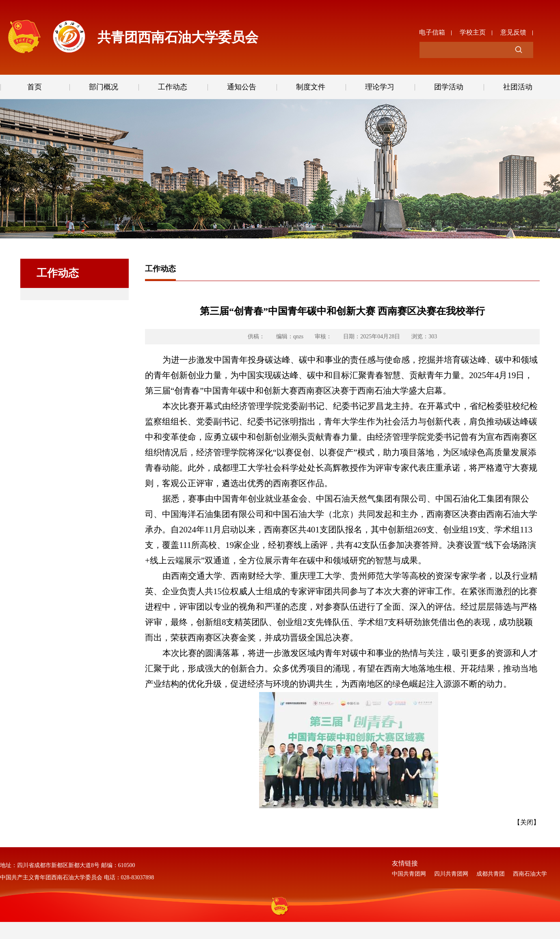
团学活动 (449, 87)
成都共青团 (491, 874)
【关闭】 (527, 822)
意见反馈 (513, 31)
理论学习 (380, 87)
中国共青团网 (409, 874)
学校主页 (473, 31)
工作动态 (173, 87)
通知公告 (242, 87)
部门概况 (104, 87)
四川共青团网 (451, 874)
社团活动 (518, 87)
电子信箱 (432, 31)
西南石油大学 (530, 874)
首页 (35, 87)
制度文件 (311, 87)
